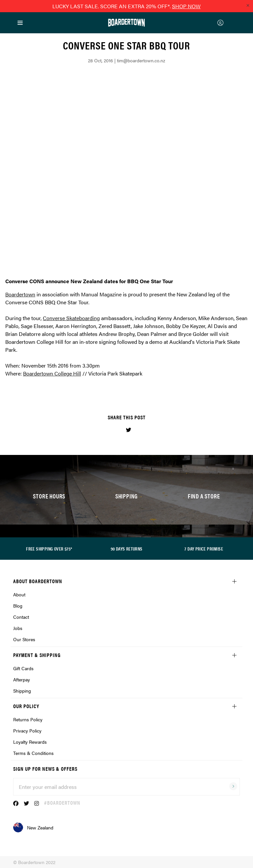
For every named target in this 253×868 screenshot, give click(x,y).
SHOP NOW (186, 6)
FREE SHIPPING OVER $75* (49, 549)
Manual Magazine (101, 294)
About (19, 594)
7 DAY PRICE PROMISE (204, 549)
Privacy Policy (27, 731)
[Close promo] (248, 5)
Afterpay (22, 679)
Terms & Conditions (33, 753)
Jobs (18, 628)
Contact (21, 617)
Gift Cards (23, 668)
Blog (18, 606)
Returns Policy (28, 719)
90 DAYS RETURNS (127, 549)
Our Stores (24, 639)
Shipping (22, 691)
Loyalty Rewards (30, 742)
